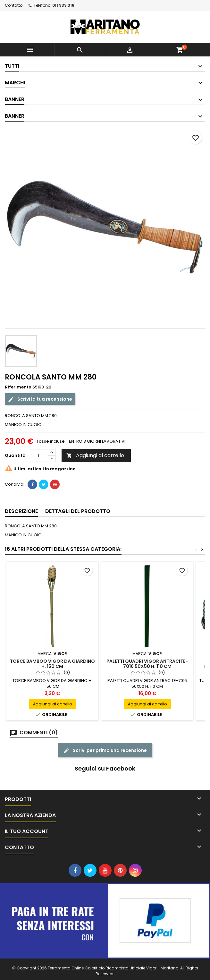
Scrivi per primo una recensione (105, 750)
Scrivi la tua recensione (40, 399)
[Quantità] (38, 456)
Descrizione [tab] (21, 511)
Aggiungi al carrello (95, 455)
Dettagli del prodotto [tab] (78, 511)
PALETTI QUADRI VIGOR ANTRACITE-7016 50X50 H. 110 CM (147, 664)
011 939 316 (63, 5)
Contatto (14, 5)
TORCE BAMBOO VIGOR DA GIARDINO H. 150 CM (52, 664)
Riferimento (18, 387)
